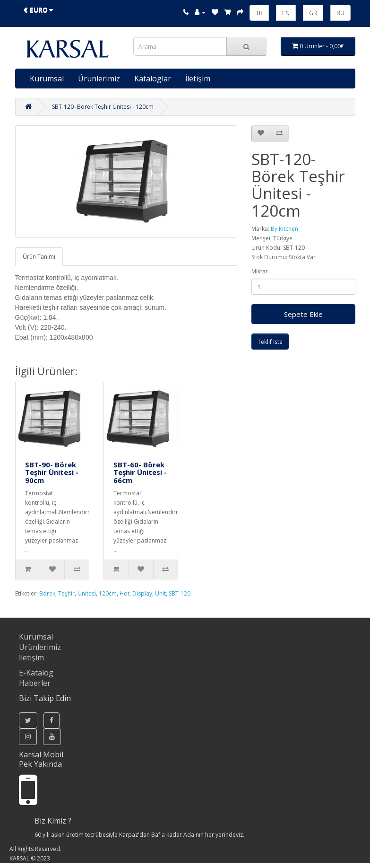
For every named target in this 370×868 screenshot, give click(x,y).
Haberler (35, 683)
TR (259, 13)
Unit (160, 593)
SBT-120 (180, 593)
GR (313, 13)
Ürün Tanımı (39, 257)
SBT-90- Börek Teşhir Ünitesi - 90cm (52, 472)
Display (142, 593)
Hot (125, 593)
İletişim (198, 79)
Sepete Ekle (303, 314)
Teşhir (66, 593)
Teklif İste (270, 342)
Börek (47, 593)
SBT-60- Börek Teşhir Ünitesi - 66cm (140, 472)
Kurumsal (47, 79)
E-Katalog (36, 673)
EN (286, 13)
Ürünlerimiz (99, 79)
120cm (108, 593)
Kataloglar (153, 79)
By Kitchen (284, 229)
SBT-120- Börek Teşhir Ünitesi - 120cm (103, 107)
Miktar (260, 271)
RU (340, 13)
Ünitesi (87, 593)
